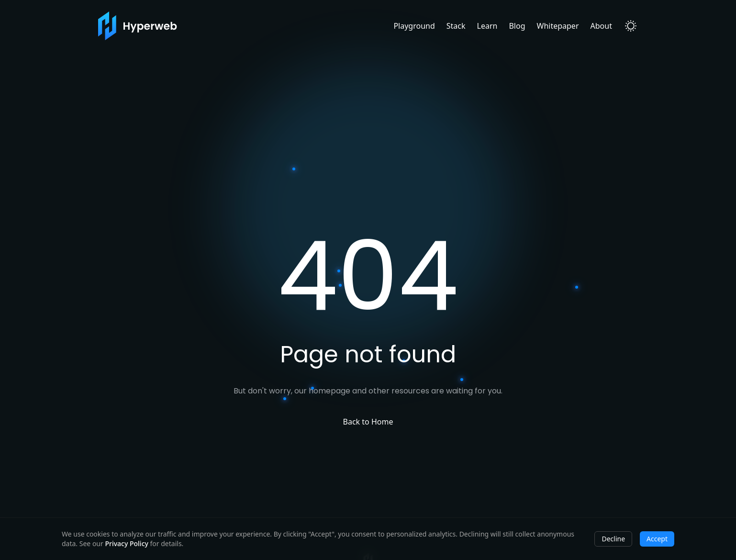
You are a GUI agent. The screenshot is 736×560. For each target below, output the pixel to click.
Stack (456, 26)
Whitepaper (558, 26)
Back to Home (368, 422)
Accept (657, 539)
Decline (613, 539)
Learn (487, 26)
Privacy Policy (126, 543)
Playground (414, 26)
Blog (517, 26)
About (601, 26)
